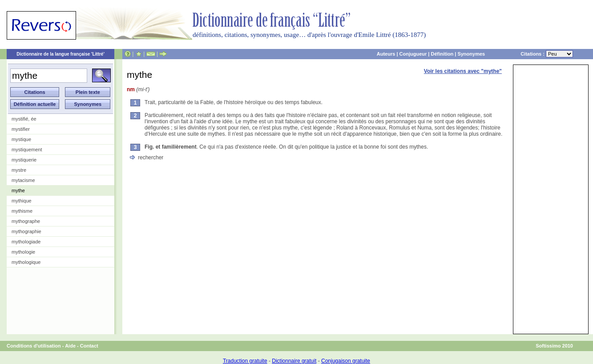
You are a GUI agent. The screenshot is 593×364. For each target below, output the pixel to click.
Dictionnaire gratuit (294, 361)
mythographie (26, 231)
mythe (18, 190)
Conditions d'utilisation (34, 346)
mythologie (23, 252)
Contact (89, 346)
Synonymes (471, 54)
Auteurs (386, 54)
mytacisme (23, 180)
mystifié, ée (24, 119)
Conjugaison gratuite (346, 361)
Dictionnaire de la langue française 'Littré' (61, 54)
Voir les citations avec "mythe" (463, 71)
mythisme (22, 211)
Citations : (547, 54)
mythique (22, 201)
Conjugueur (413, 54)
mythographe (26, 221)
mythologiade (26, 242)
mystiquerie (24, 160)
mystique (21, 139)
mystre (19, 170)
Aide (70, 346)
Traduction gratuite (245, 361)
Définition (442, 54)
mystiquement (27, 150)
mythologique (26, 262)
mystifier (21, 129)
